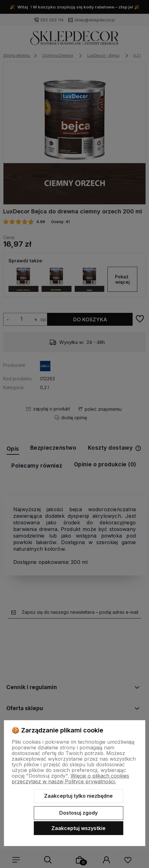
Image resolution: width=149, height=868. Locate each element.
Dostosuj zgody (78, 813)
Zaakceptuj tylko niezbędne (78, 796)
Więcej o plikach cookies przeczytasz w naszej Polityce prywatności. (70, 779)
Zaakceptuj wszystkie (78, 828)
